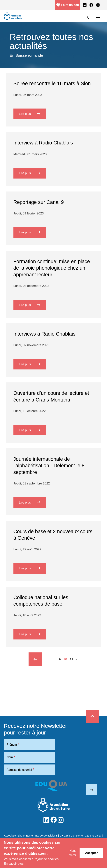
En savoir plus (14, 864)
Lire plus (33, 113)
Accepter (91, 853)
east (92, 790)
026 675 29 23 (93, 836)
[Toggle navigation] (98, 17)
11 (71, 659)
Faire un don (67, 5)
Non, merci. (73, 853)
